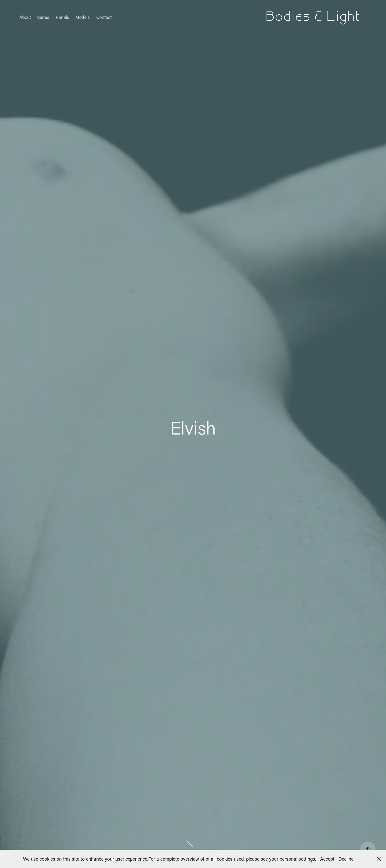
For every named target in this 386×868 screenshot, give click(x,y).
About (25, 17)
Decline (346, 859)
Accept (327, 859)
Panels (62, 17)
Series (43, 17)
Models (83, 17)
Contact (104, 17)
